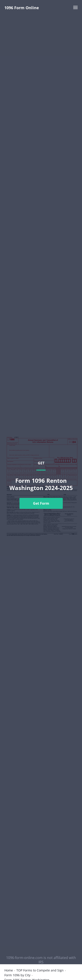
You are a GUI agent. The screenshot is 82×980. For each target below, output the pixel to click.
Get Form (41, 503)
